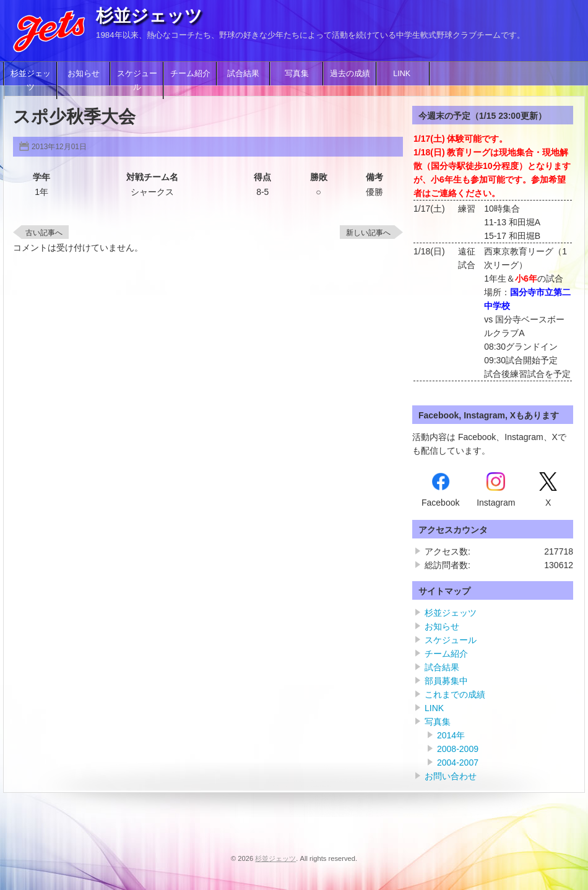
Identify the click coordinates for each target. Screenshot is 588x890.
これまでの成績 (455, 694)
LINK (403, 74)
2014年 (451, 735)
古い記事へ (44, 233)
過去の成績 (350, 74)
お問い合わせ (451, 776)
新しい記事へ (368, 233)
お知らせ (84, 74)
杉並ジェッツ (149, 16)
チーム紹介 (190, 74)
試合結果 (243, 74)
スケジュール (137, 80)
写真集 (297, 74)
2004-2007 (458, 763)
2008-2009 (458, 749)
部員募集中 (446, 681)
